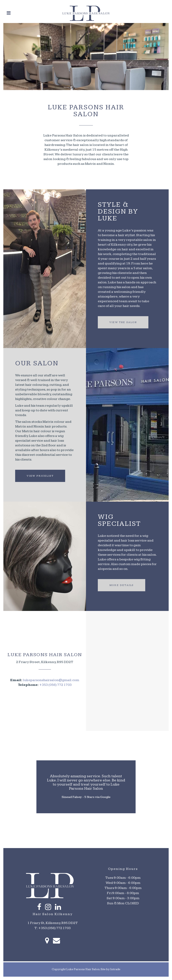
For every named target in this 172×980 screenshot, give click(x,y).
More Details (122, 585)
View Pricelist (40, 476)
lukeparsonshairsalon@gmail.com (51, 680)
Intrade (115, 969)
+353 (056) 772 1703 (55, 685)
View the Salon (123, 322)
